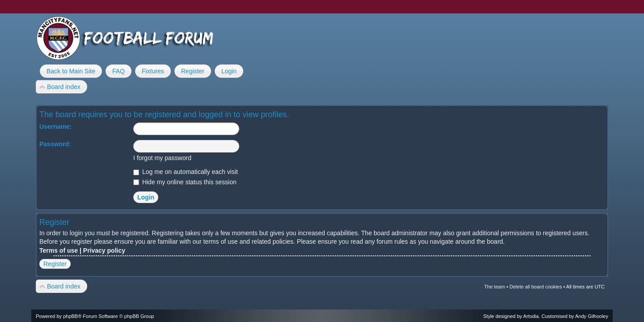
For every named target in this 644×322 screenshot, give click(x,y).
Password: (55, 144)
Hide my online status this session (185, 182)
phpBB (70, 316)
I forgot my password (162, 158)
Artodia (531, 316)
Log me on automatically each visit (186, 172)
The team (495, 287)
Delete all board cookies (536, 287)
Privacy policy (104, 250)
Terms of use (59, 250)
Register (55, 264)
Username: (55, 127)
